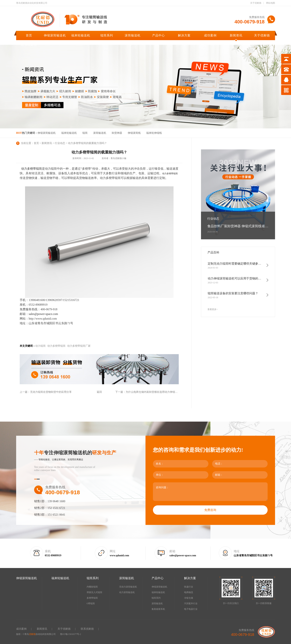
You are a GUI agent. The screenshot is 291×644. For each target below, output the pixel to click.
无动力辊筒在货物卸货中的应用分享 (51, 392)
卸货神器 (117, 133)
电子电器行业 (191, 609)
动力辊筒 (40, 346)
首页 (29, 35)
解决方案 (184, 35)
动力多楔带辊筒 (170, 174)
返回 (99, 392)
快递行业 (189, 587)
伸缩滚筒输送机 (55, 35)
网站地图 (271, 3)
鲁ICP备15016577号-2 (71, 634)
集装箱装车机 (158, 609)
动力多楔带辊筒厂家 (79, 346)
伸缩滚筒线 (134, 133)
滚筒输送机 (133, 35)
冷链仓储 (189, 598)
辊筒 (85, 133)
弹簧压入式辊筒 (94, 592)
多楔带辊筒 (92, 598)
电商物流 (189, 592)
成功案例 (210, 35)
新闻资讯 (236, 35)
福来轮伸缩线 (154, 133)
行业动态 (60, 143)
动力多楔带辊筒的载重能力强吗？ (87, 143)
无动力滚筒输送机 (128, 587)
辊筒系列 (107, 35)
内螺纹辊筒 (92, 587)
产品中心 (158, 35)
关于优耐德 (256, 3)
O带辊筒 (91, 603)
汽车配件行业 (191, 603)
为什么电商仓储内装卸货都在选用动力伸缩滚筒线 (154, 392)
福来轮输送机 (81, 35)
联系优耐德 (29, 45)
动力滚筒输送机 (127, 592)
